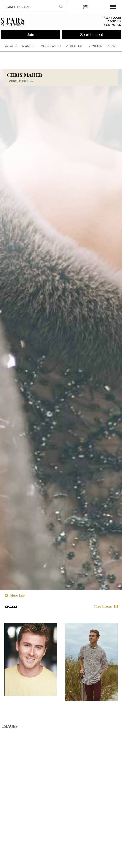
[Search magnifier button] (61, 7)
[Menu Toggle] (113, 7)
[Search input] (29, 7)
